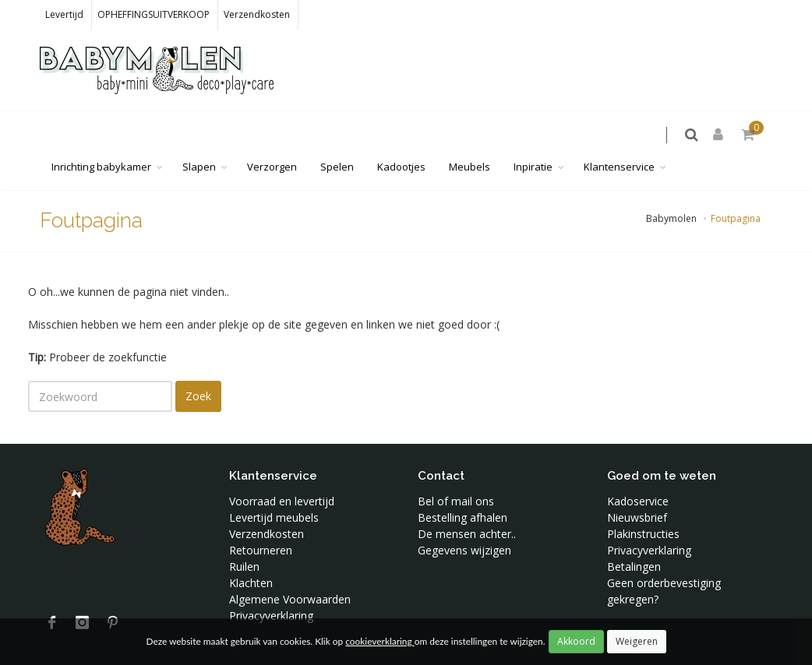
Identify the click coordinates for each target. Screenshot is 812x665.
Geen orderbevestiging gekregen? (664, 559)
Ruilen (244, 535)
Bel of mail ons (456, 469)
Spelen (337, 135)
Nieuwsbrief (637, 486)
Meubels (470, 135)
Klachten (251, 551)
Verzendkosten (257, 14)
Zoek (198, 364)
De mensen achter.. (467, 502)
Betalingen (634, 535)
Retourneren (261, 518)
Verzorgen (272, 135)
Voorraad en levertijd (282, 469)
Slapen (199, 135)
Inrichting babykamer (101, 135)
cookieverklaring (380, 641)
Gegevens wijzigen (464, 518)
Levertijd (64, 14)
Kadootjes (401, 135)
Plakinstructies (643, 502)
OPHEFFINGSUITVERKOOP (154, 14)
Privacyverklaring (271, 584)
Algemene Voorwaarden (290, 567)
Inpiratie (533, 135)
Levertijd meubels (274, 486)
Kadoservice (638, 469)
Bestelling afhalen (462, 486)
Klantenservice (619, 135)
